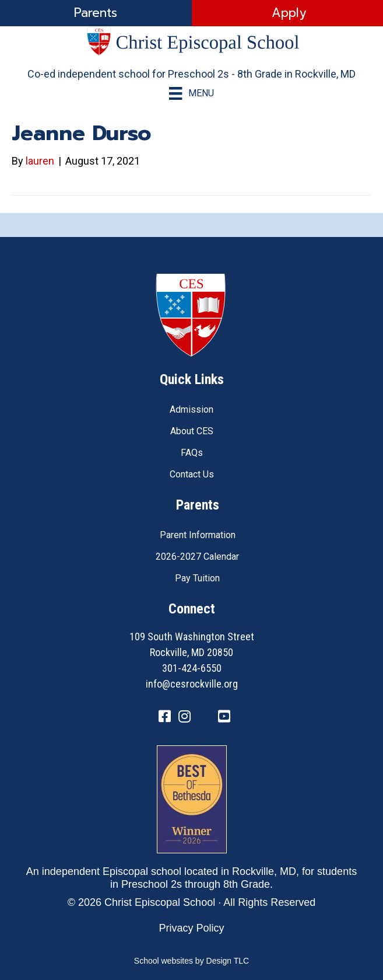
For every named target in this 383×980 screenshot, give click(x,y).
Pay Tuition (197, 578)
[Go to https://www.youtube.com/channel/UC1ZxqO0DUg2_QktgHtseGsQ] (224, 717)
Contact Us (192, 474)
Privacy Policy (191, 928)
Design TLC (228, 961)
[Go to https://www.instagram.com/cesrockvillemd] (185, 717)
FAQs (192, 453)
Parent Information (198, 535)
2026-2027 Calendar (197, 557)
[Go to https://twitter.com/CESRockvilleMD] (205, 718)
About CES (192, 431)
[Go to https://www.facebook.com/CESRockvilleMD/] (165, 717)
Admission (191, 409)
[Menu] (191, 93)
